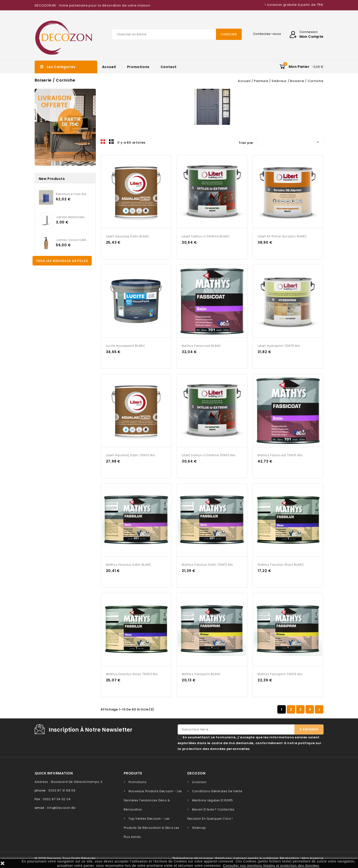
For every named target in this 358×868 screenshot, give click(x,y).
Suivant (319, 710)
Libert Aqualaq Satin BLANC (128, 236)
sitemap (199, 828)
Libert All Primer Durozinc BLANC (282, 236)
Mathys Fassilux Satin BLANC (129, 565)
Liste (111, 142)
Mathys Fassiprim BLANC (201, 674)
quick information (54, 773)
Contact (169, 67)
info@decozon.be (61, 808)
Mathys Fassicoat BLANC (202, 346)
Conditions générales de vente (217, 791)
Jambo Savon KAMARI (72, 240)
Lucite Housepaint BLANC (126, 346)
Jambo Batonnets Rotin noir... (72, 217)
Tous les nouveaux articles (62, 261)
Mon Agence (313, 858)
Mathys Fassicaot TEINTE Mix (280, 455)
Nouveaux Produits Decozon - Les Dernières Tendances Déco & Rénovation (153, 800)
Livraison (199, 782)
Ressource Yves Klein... (72, 194)
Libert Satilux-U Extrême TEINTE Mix (209, 455)
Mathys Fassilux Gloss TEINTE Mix (132, 674)
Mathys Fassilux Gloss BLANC (281, 565)
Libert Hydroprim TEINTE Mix (279, 346)
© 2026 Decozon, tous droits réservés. (66, 858)
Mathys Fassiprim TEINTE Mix (280, 674)
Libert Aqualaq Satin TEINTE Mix (131, 455)
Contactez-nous (267, 34)
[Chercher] (177, 34)
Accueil (109, 67)
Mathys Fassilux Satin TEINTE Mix (207, 565)
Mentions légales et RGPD (213, 800)
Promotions (138, 67)
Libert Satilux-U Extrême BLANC (206, 236)
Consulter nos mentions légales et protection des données (271, 866)
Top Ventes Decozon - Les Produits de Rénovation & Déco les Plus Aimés (152, 828)
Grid (103, 142)
